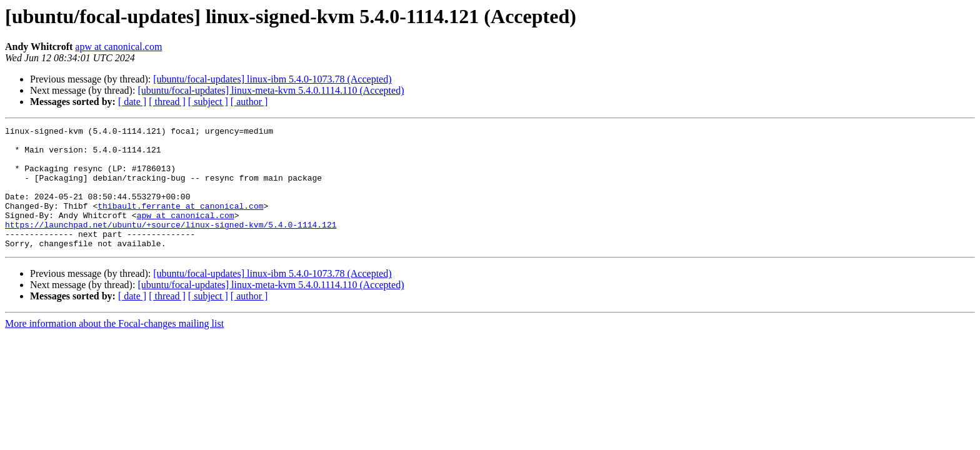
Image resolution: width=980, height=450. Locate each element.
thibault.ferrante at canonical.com (180, 222)
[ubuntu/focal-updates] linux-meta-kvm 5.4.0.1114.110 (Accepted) (271, 90)
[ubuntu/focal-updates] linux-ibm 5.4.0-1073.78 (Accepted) (272, 79)
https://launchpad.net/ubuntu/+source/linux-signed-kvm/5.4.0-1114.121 (171, 245)
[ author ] (249, 102)
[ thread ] (167, 102)
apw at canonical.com (118, 47)
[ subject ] (208, 102)
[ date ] (132, 102)
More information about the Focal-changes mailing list (114, 348)
